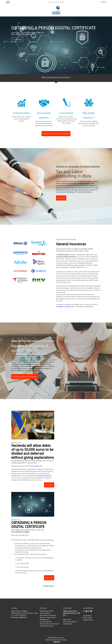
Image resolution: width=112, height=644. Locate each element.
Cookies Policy (88, 620)
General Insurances (47, 626)
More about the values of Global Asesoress (56, 134)
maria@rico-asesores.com (65, 306)
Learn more (61, 198)
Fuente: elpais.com (36, 466)
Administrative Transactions (50, 624)
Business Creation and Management (48, 618)
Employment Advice (47, 611)
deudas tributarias (45, 476)
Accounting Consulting (48, 615)
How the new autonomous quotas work (25, 377)
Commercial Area (46, 622)
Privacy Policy (88, 618)
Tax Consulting (45, 613)
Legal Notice (87, 616)
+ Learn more (17, 40)
